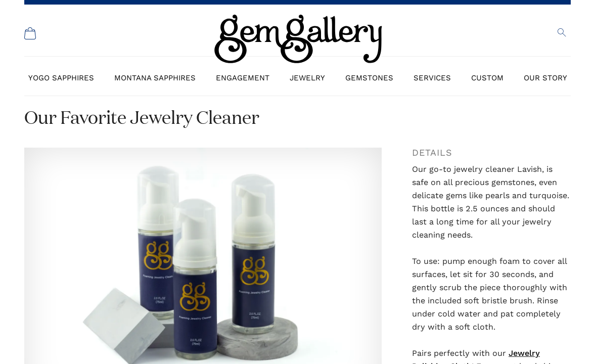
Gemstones (369, 78)
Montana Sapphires (155, 78)
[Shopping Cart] (30, 33)
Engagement (243, 78)
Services (432, 78)
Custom (487, 78)
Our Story (545, 78)
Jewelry (307, 78)
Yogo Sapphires (61, 78)
